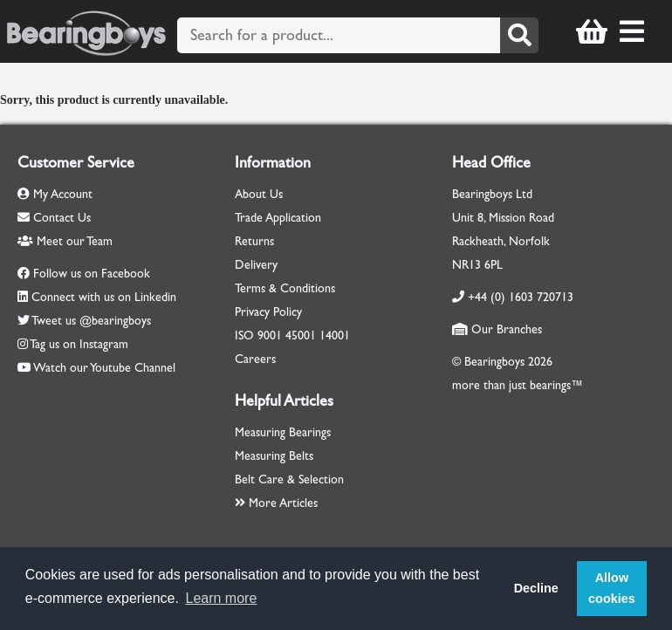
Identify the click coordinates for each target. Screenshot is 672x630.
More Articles (276, 503)
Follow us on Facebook (92, 274)
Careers (255, 359)
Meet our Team (65, 241)
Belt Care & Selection (289, 479)
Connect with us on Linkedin (104, 297)
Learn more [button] (222, 598)
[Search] (519, 35)
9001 (270, 336)
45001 (301, 336)
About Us (259, 194)
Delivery (256, 265)
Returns (254, 241)
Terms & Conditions (285, 288)
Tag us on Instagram (79, 344)
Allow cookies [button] (612, 588)
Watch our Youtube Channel (104, 368)
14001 (335, 336)
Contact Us (54, 218)
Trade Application (278, 218)
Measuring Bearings (283, 432)
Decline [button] (536, 588)
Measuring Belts (274, 456)
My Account (55, 194)
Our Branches (497, 329)
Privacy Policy (268, 312)
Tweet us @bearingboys (91, 321)
